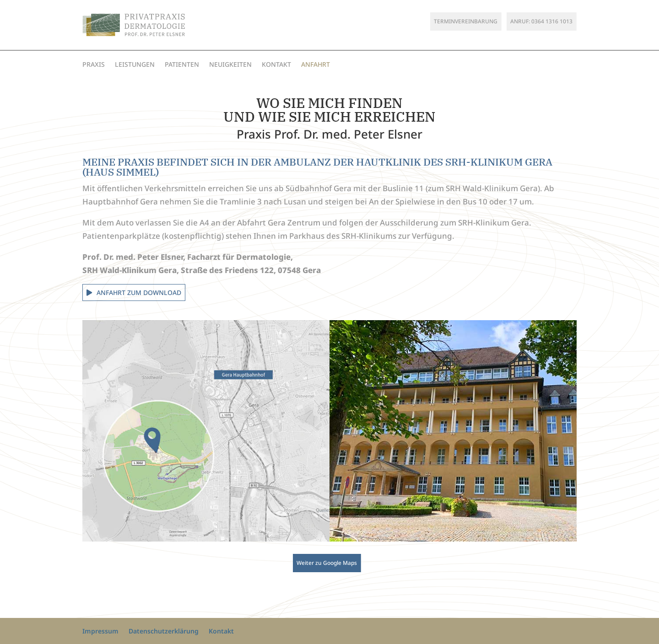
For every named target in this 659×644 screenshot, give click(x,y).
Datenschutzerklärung (164, 631)
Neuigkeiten (230, 65)
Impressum (100, 631)
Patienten (182, 65)
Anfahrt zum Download (139, 292)
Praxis (94, 65)
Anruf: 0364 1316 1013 (541, 21)
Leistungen (135, 65)
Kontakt (276, 65)
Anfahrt (316, 65)
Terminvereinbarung (466, 21)
